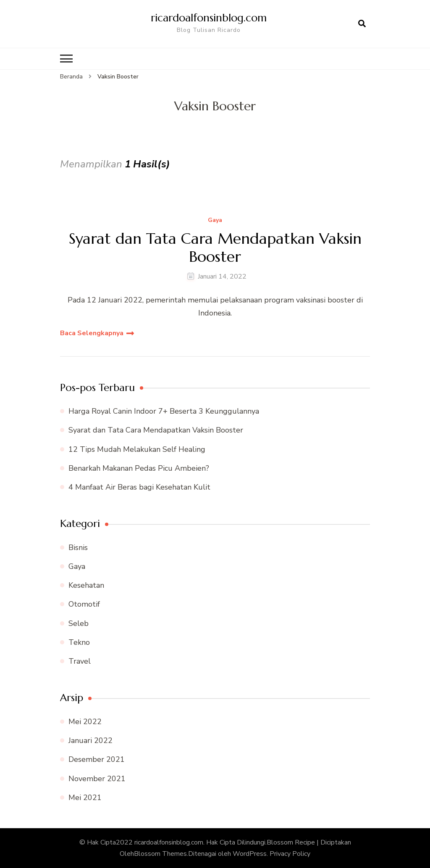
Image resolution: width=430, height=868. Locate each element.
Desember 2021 (97, 759)
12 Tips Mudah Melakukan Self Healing (137, 449)
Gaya (215, 220)
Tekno (79, 642)
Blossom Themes (160, 854)
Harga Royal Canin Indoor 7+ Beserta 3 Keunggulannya (164, 411)
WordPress (250, 854)
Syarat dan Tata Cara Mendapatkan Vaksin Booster (215, 248)
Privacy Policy (290, 854)
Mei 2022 (85, 722)
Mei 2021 (85, 798)
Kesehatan (86, 585)
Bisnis (78, 547)
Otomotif (84, 604)
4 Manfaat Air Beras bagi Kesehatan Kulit (139, 487)
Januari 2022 (90, 740)
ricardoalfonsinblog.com (209, 18)
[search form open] (362, 24)
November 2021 (97, 779)
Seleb (79, 623)
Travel (80, 661)
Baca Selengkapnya (92, 333)
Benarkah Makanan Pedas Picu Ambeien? (139, 468)
